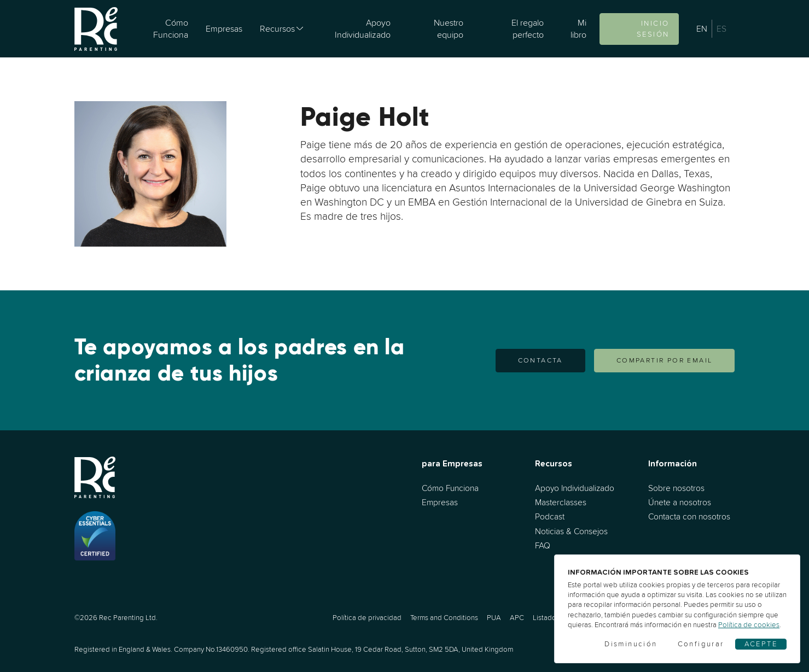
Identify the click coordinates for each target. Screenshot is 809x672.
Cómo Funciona (171, 28)
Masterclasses (561, 502)
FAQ (543, 545)
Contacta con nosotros (689, 516)
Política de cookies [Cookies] (749, 625)
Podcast (550, 516)
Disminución (631, 644)
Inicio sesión (653, 29)
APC (517, 618)
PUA (494, 618)
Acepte (761, 644)
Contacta (540, 360)
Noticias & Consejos (571, 531)
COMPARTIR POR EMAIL (665, 360)
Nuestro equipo (449, 28)
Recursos (277, 28)
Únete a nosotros (680, 502)
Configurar (701, 644)
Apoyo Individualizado (363, 28)
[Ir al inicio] (96, 29)
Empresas (224, 28)
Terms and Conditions (444, 618)
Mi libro (578, 28)
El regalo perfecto (528, 28)
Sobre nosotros (676, 488)
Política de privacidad (367, 618)
